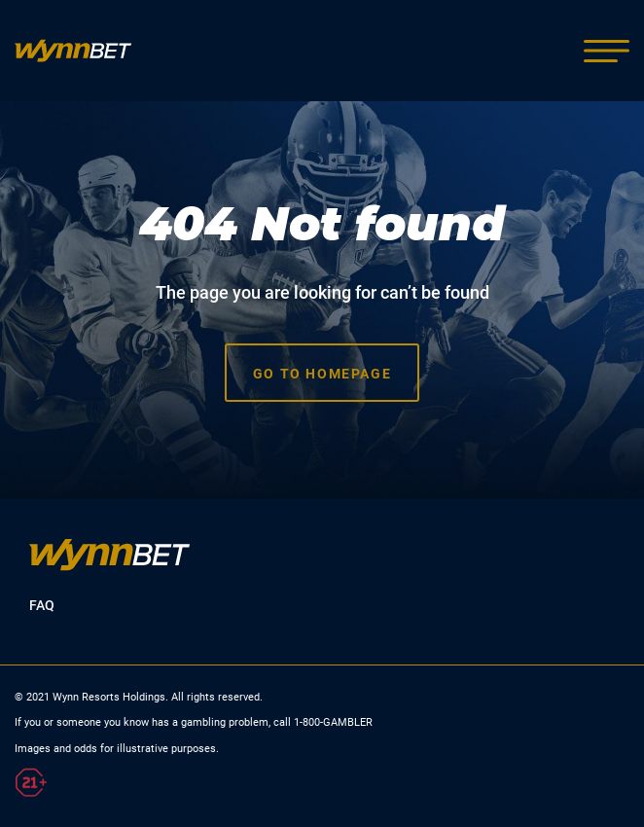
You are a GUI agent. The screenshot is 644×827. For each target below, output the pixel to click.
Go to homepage (322, 374)
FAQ (42, 605)
